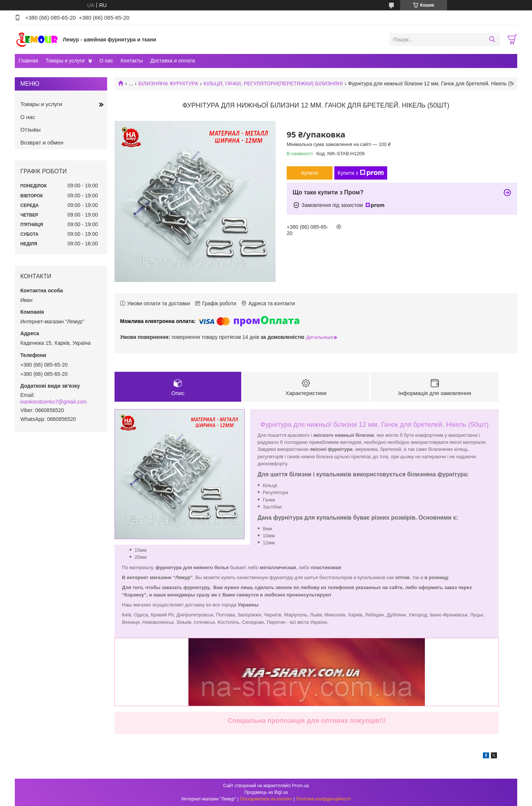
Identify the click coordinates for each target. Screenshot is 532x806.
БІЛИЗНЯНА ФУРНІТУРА (168, 84)
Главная (28, 61)
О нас (106, 61)
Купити (310, 173)
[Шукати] (492, 40)
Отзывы (30, 130)
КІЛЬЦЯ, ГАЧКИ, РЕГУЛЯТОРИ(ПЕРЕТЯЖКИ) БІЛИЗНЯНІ (273, 84)
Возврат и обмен (42, 142)
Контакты (132, 61)
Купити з (361, 173)
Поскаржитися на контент (266, 799)
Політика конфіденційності (323, 799)
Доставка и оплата (173, 61)
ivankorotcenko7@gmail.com (54, 402)
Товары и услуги (65, 61)
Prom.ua (301, 786)
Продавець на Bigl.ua (266, 792)
